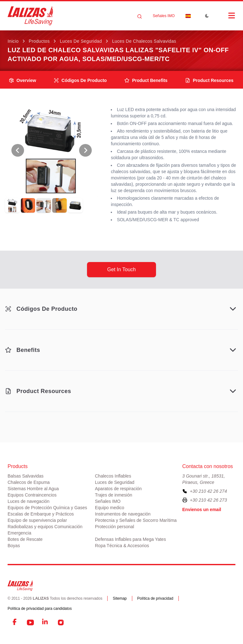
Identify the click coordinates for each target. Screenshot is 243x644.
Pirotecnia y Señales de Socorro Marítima (136, 520)
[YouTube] (30, 622)
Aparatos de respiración (118, 489)
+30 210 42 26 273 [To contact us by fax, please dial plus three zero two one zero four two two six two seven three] (208, 500)
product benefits (146, 80)
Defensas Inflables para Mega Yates (130, 539)
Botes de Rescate (25, 539)
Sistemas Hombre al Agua (33, 489)
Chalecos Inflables (113, 476)
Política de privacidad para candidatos (40, 609)
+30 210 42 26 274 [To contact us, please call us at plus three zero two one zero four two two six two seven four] (208, 491)
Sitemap (120, 598)
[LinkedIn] (46, 622)
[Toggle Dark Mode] (207, 16)
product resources (209, 80)
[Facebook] (15, 622)
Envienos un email (202, 510)
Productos (39, 41)
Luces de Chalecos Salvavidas (144, 41)
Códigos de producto (80, 80)
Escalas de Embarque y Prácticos (41, 514)
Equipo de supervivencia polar (37, 520)
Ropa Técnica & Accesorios (122, 546)
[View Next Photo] (85, 150)
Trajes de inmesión (114, 495)
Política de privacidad (155, 598)
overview (22, 80)
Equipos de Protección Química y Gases (47, 508)
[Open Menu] (225, 16)
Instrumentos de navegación (123, 514)
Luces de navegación (28, 501)
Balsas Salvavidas (26, 476)
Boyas (14, 546)
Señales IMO (164, 16)
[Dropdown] (188, 16)
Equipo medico (110, 508)
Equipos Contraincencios (32, 495)
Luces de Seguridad (81, 41)
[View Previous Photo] (18, 150)
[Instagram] (61, 622)
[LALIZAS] (30, 16)
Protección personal (115, 527)
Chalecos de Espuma (29, 482)
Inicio (13, 41)
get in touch (121, 269)
